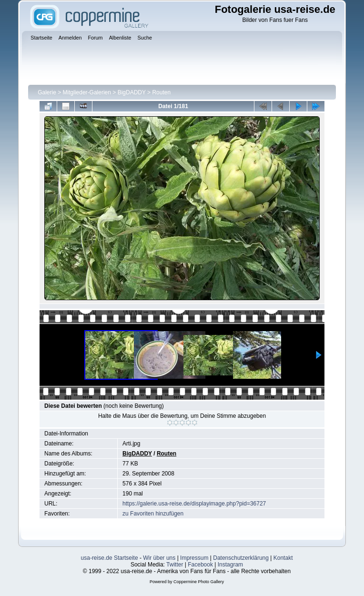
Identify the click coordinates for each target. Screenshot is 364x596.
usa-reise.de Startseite (110, 558)
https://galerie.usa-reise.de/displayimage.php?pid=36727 (194, 504)
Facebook (200, 565)
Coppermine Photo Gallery (199, 582)
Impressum (194, 558)
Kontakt (283, 558)
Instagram (230, 565)
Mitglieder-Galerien (87, 92)
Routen (161, 92)
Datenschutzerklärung (241, 558)
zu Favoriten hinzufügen (153, 514)
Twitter (175, 565)
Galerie (47, 92)
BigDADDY (132, 92)
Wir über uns (159, 558)
